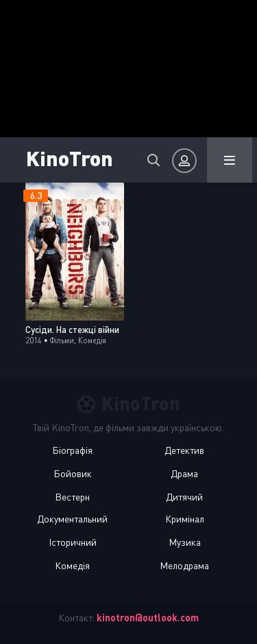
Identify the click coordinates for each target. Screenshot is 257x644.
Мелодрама (184, 565)
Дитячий (184, 497)
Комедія (72, 565)
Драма (184, 473)
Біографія (72, 450)
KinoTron (70, 158)
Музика (185, 542)
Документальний (72, 519)
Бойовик (73, 473)
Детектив (184, 450)
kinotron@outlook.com (148, 618)
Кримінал (185, 519)
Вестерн (72, 497)
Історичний (73, 542)
